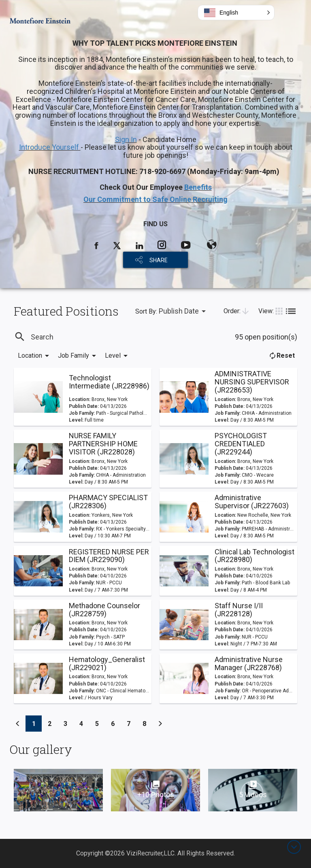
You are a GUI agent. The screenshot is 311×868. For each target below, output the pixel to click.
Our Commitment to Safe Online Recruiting (155, 199)
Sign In (126, 139)
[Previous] (18, 724)
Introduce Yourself (50, 147)
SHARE (159, 260)
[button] (236, 13)
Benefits (198, 187)
